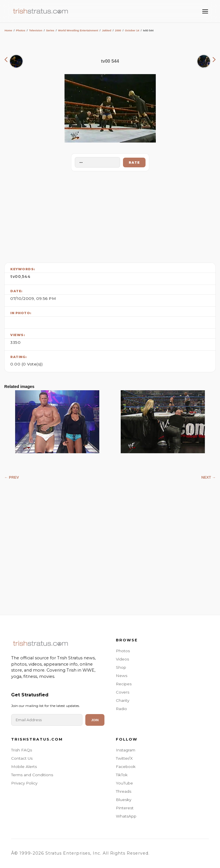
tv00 (16, 277)
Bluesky (124, 800)
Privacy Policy (24, 783)
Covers (123, 692)
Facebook (126, 767)
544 (26, 277)
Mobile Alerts (24, 767)
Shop (121, 667)
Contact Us (22, 758)
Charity (123, 700)
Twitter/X (124, 758)
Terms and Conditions (32, 775)
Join (95, 720)
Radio (121, 709)
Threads (124, 791)
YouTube (124, 783)
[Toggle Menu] (205, 11)
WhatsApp (126, 816)
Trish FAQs (22, 750)
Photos (21, 30)
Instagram (126, 750)
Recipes (124, 684)
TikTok (122, 775)
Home (8, 30)
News (122, 676)
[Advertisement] (110, 216)
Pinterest (125, 808)
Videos (122, 659)
